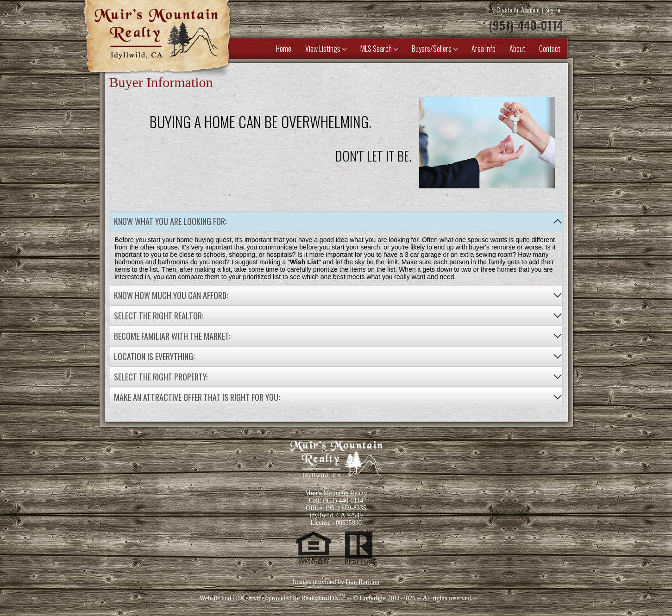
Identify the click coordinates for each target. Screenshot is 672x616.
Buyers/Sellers (435, 49)
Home (284, 49)
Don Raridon (362, 582)
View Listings (326, 49)
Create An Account (518, 9)
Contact (550, 49)
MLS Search (379, 49)
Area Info (484, 49)
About (517, 49)
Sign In (553, 9)
